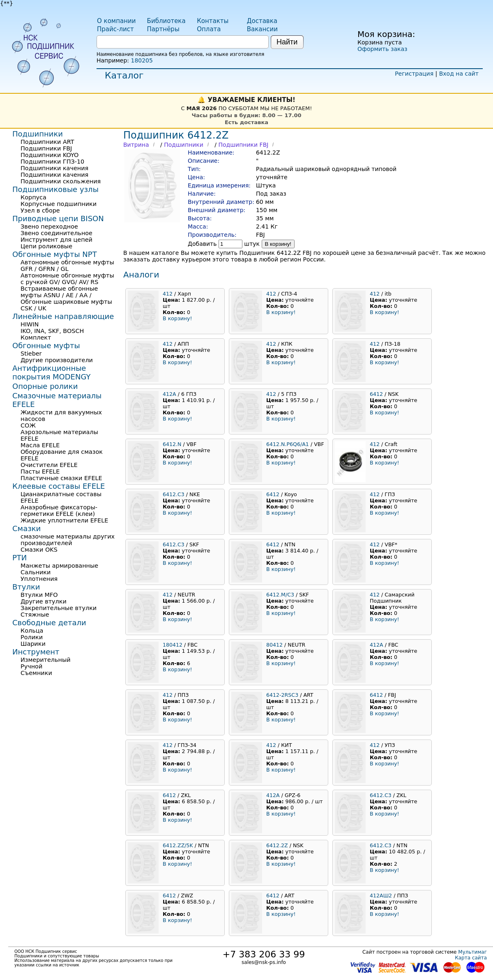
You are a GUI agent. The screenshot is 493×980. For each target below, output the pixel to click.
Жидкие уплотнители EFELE (64, 520)
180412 (173, 645)
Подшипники (184, 145)
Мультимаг (472, 952)
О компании (116, 21)
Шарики (33, 644)
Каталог (124, 75)
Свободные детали (49, 623)
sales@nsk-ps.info (264, 962)
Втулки (26, 587)
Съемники (36, 673)
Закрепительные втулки (59, 608)
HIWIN (30, 324)
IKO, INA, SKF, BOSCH (52, 331)
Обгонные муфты (46, 346)
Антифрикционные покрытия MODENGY (51, 372)
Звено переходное (49, 227)
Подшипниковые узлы (55, 189)
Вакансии (262, 29)
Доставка (262, 21)
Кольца (32, 631)
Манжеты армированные (59, 566)
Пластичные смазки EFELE (61, 478)
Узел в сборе (40, 210)
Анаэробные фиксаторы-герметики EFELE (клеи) (59, 511)
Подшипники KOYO (50, 155)
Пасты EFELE (40, 472)
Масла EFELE (40, 445)
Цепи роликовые (46, 246)
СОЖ (28, 425)
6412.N (172, 444)
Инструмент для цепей (56, 240)
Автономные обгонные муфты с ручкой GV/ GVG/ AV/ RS (67, 279)
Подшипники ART (47, 142)
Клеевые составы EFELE (59, 486)
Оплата (209, 29)
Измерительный (46, 660)
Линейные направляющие (63, 316)
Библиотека (166, 21)
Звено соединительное (56, 233)
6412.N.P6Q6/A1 (288, 444)
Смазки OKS (39, 550)
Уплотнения (39, 579)
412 (168, 294)
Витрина (136, 145)
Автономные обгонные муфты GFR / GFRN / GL (67, 266)
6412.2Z (277, 845)
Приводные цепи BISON (58, 218)
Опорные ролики (45, 386)
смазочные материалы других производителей (68, 540)
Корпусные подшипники (59, 204)
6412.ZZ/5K (178, 845)
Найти (287, 42)
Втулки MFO (39, 595)
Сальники (36, 572)
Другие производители (57, 360)
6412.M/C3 (280, 595)
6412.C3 (174, 494)
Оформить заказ (382, 49)
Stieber (31, 354)
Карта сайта (471, 958)
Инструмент (36, 652)
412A (169, 394)
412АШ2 (381, 896)
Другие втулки (44, 601)
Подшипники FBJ (243, 145)
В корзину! (278, 244)
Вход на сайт (459, 74)
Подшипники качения (54, 168)
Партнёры (163, 29)
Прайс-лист (115, 29)
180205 (142, 60)
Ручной (31, 666)
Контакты (213, 21)
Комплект (36, 337)
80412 (274, 645)
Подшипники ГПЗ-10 (52, 162)
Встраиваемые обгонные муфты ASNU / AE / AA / (59, 292)
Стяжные (35, 615)
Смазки (26, 528)
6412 (376, 394)
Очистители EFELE (49, 465)
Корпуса (33, 197)
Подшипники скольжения (61, 181)
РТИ (20, 558)
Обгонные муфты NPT (55, 254)
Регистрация (414, 74)
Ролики (32, 637)
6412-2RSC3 (282, 695)
